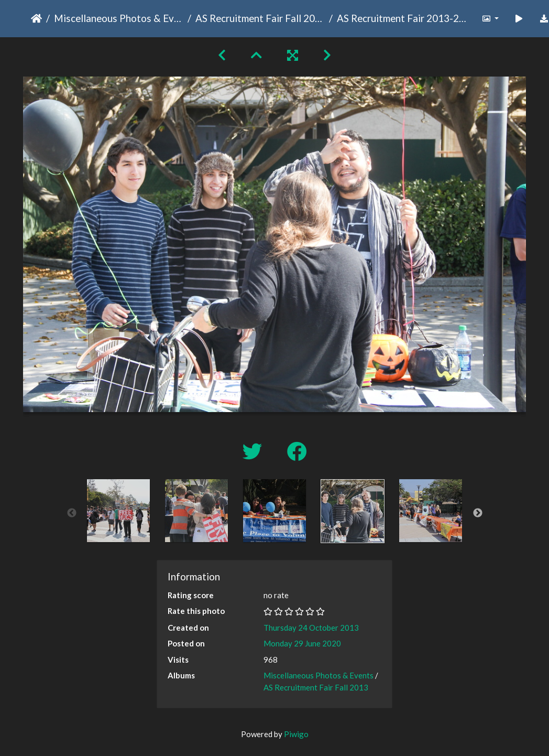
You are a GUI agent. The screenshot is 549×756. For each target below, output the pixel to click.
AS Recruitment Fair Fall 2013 (260, 18)
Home (36, 18)
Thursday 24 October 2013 (311, 628)
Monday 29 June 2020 (302, 643)
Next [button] (478, 513)
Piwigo (296, 734)
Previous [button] (72, 513)
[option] (119, 511)
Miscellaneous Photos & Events (119, 18)
